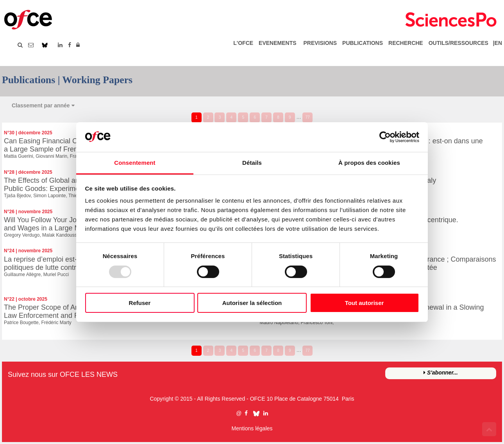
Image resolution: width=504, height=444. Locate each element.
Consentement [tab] (135, 163)
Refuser (140, 303)
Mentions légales (252, 428)
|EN (496, 43)
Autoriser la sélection (252, 303)
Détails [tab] (252, 163)
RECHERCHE (406, 43)
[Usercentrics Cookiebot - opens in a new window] (385, 137)
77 (308, 117)
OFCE (258, 399)
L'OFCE (243, 43)
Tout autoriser (365, 303)
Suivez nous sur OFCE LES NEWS (63, 374)
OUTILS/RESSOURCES (458, 43)
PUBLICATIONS (363, 43)
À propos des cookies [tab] (369, 163)
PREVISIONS (320, 43)
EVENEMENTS (277, 43)
